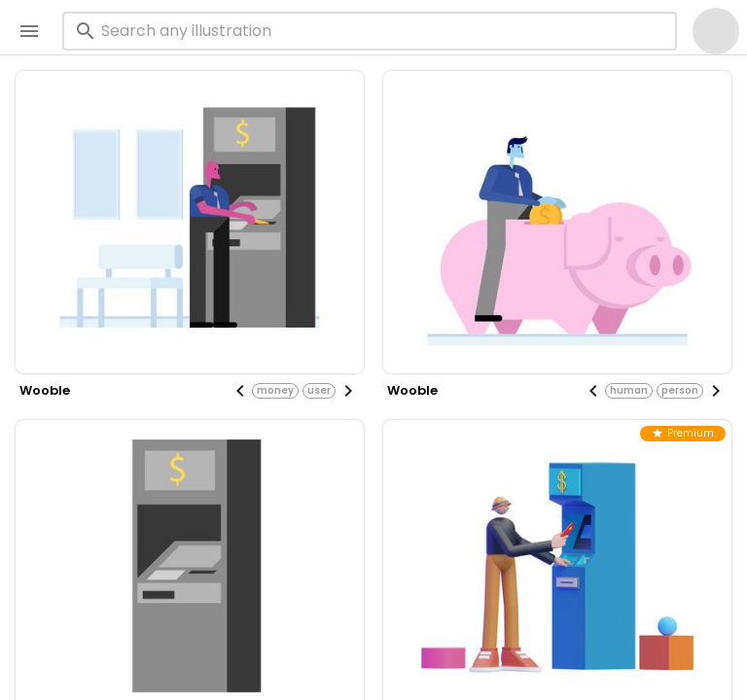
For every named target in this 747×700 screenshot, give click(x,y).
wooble (45, 390)
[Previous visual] (240, 391)
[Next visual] (348, 391)
